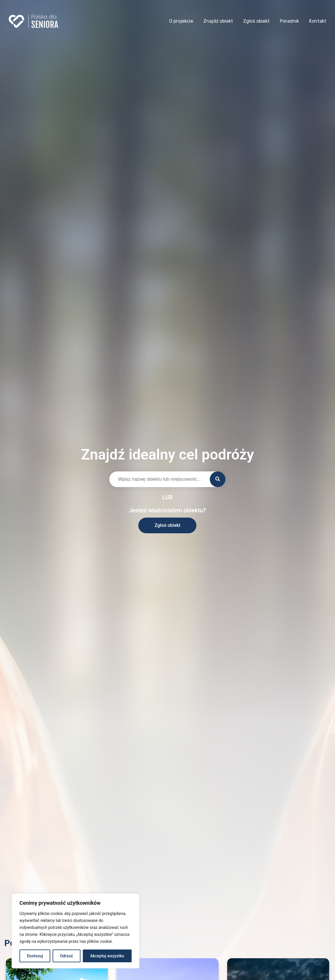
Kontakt (318, 21)
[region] (76, 931)
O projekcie (181, 21)
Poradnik (289, 21)
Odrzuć (67, 956)
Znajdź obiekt (218, 21)
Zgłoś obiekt (256, 21)
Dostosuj (35, 956)
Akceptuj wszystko (107, 956)
